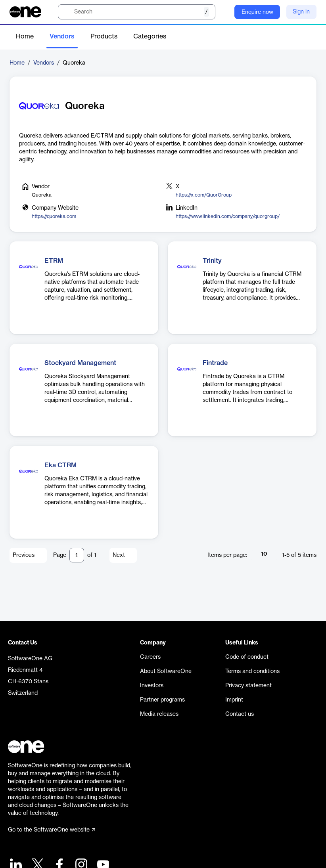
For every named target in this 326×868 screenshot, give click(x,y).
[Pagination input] (77, 555)
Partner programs (162, 700)
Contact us (240, 714)
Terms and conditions (252, 671)
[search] (137, 12)
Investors (152, 686)
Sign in (301, 12)
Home (25, 36)
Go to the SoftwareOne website (52, 830)
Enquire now (257, 12)
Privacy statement (248, 686)
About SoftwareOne (166, 671)
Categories (150, 36)
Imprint (234, 700)
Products (104, 36)
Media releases (159, 714)
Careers (150, 657)
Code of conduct (247, 657)
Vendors (62, 36)
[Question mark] (223, 12)
